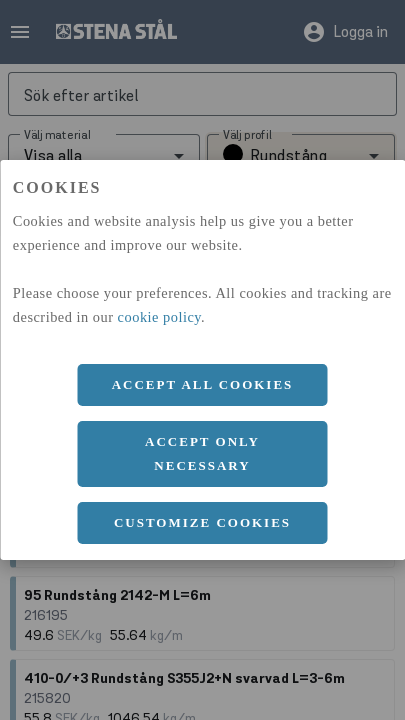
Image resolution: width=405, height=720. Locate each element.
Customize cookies (202, 522)
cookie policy (160, 317)
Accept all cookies (203, 384)
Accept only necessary (202, 453)
